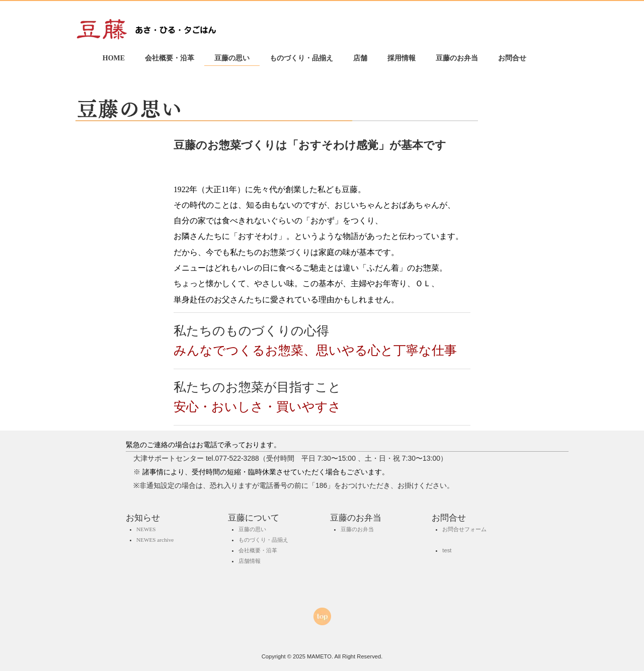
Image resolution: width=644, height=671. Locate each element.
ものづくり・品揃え (301, 58)
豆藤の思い (232, 58)
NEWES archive (155, 540)
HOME (114, 58)
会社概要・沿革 (170, 58)
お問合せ (512, 58)
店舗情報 (250, 561)
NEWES (146, 529)
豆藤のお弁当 (457, 58)
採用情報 (401, 58)
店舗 (360, 58)
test (447, 550)
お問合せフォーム (464, 529)
